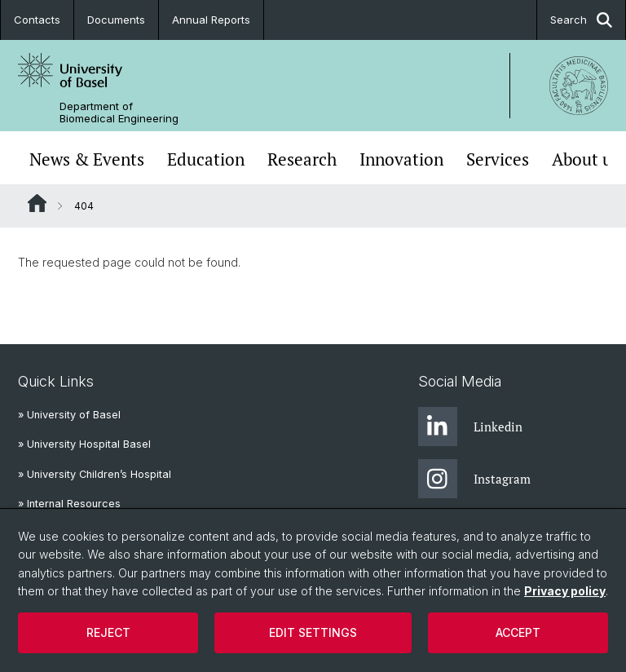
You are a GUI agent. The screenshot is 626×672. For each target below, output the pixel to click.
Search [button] (581, 20)
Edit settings (313, 632)
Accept (518, 632)
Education (206, 159)
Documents (116, 20)
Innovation (401, 159)
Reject (108, 632)
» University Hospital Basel (84, 444)
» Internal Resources (69, 504)
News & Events (87, 159)
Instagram (474, 479)
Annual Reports (211, 20)
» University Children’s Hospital (95, 474)
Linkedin (470, 427)
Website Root (37, 203)
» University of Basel (69, 415)
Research (302, 159)
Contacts (37, 20)
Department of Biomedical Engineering (119, 113)
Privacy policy (565, 591)
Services (498, 159)
